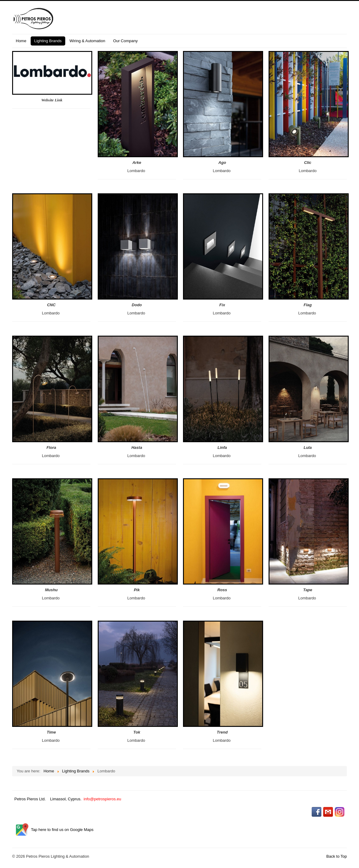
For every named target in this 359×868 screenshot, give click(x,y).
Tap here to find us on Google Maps (62, 830)
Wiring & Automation (87, 41)
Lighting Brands (48, 41)
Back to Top (337, 856)
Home (21, 41)
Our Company (125, 41)
